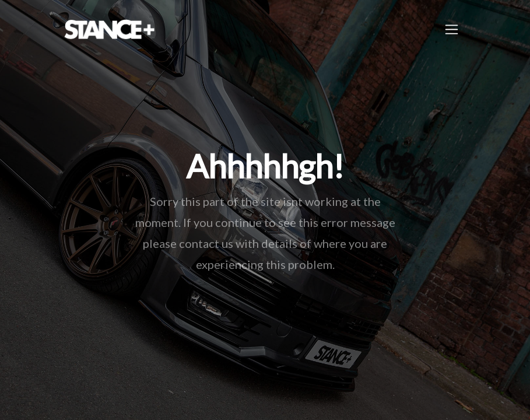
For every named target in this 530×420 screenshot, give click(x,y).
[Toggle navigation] (452, 29)
